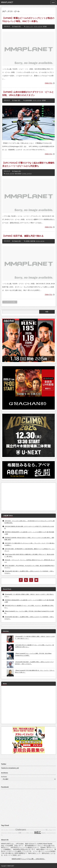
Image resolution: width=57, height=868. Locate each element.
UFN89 (45, 26)
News (16, 100)
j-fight (28, 830)
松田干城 (33, 241)
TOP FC (24, 833)
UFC (20, 26)
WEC (38, 832)
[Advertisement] (18, 496)
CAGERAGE (12, 830)
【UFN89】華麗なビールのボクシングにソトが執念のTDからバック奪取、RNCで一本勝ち (28, 20)
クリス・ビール (38, 26)
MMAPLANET (11, 866)
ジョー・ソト (29, 26)
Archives (4, 777)
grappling (32, 830)
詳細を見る (49, 83)
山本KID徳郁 (28, 100)
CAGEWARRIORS (51, 833)
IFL (2, 835)
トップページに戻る (10, 302)
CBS (2, 830)
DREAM (9, 833)
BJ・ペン (49, 830)
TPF (20, 833)
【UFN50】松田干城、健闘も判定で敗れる (23, 236)
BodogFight (15, 833)
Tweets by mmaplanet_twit (10, 768)
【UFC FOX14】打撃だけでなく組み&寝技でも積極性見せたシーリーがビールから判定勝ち (28, 164)
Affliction (32, 833)
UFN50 (28, 241)
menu (53, 2)
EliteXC (44, 833)
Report (16, 26)
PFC (28, 833)
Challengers (21, 829)
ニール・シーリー (27, 173)
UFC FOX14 (18, 173)
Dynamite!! (43, 830)
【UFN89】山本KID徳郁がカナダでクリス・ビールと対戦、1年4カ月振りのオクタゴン (28, 94)
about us (37, 830)
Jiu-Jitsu (6, 830)
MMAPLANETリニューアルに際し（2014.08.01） (28, 859)
